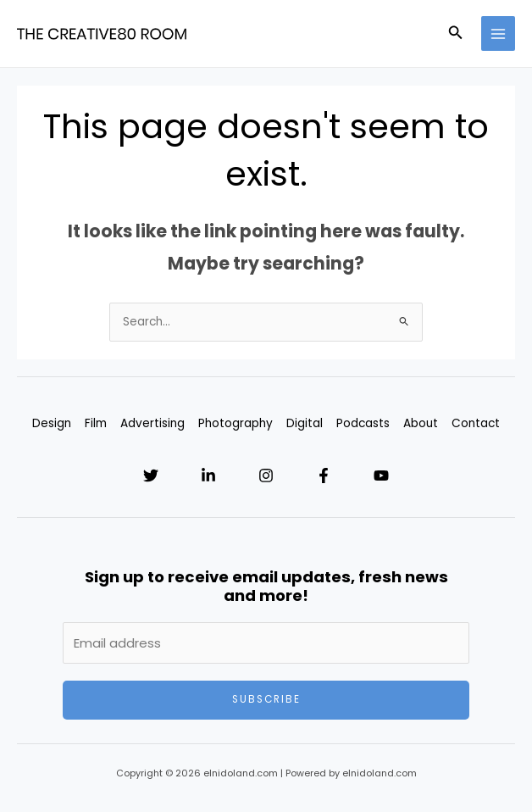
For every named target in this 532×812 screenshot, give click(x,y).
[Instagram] (266, 476)
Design (52, 423)
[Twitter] (151, 476)
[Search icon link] (456, 34)
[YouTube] (381, 476)
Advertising (152, 423)
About (421, 423)
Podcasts (363, 423)
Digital (305, 423)
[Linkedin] (208, 476)
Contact (476, 423)
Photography (236, 423)
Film (96, 423)
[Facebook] (324, 476)
